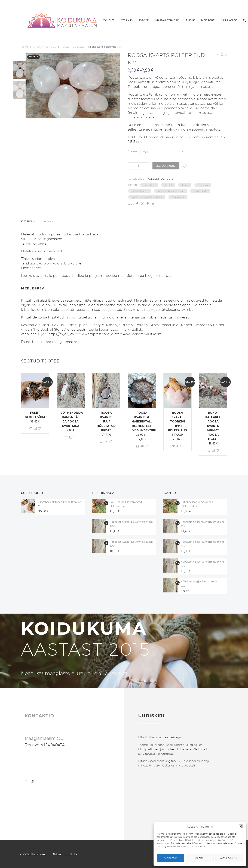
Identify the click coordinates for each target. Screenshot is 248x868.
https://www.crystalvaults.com (138, 334)
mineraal (203, 185)
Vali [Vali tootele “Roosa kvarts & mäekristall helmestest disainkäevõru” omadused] (138, 446)
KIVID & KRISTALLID (45, 47)
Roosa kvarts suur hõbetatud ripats (106, 422)
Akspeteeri (171, 858)
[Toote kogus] (138, 166)
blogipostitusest (158, 276)
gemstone (150, 185)
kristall (169, 185)
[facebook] (26, 781)
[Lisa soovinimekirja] (185, 166)
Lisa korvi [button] (66, 437)
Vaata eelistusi (229, 858)
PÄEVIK (190, 20)
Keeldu (200, 858)
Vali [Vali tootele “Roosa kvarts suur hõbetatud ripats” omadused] (102, 442)
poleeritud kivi (140, 191)
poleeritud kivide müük (171, 191)
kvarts (185, 185)
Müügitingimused (35, 854)
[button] (241, 826)
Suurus (132, 151)
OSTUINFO (126, 20)
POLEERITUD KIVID (72, 47)
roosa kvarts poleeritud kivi (147, 197)
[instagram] (32, 781)
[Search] (244, 20)
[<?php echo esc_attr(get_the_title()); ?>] (35, 429)
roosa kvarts (201, 191)
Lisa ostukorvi (166, 166)
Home (25, 47)
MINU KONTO (229, 20)
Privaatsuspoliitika (65, 854)
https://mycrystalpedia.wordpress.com (78, 334)
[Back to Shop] (222, 55)
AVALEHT (108, 20)
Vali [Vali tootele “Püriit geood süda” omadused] (31, 429)
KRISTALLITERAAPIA (167, 20)
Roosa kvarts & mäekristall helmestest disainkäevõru (144, 422)
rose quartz (178, 197)
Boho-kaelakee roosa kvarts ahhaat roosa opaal (213, 426)
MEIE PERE (208, 20)
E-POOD (144, 20)
